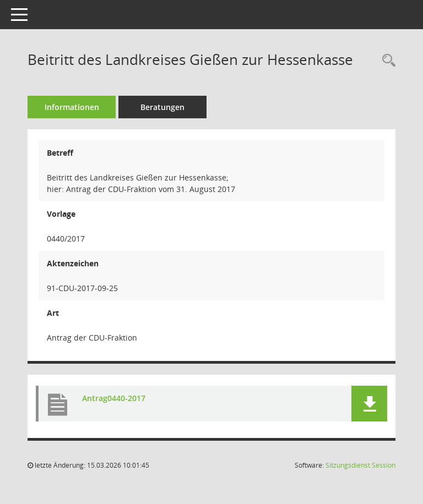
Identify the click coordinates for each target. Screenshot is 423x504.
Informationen (72, 107)
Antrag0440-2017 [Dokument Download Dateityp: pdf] (114, 398)
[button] (369, 404)
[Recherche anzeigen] (386, 61)
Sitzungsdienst (360, 465)
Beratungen (162, 107)
